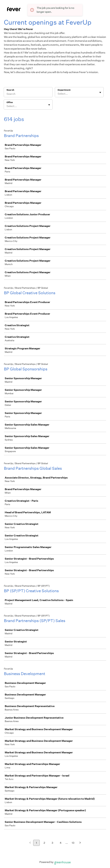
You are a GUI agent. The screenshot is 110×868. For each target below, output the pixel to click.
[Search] (28, 94)
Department (64, 90)
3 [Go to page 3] (52, 843)
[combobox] (58, 94)
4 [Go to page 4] (61, 843)
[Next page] (80, 843)
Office (10, 102)
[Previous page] (30, 843)
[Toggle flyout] (100, 92)
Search (10, 90)
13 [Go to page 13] (73, 843)
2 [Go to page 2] (44, 843)
